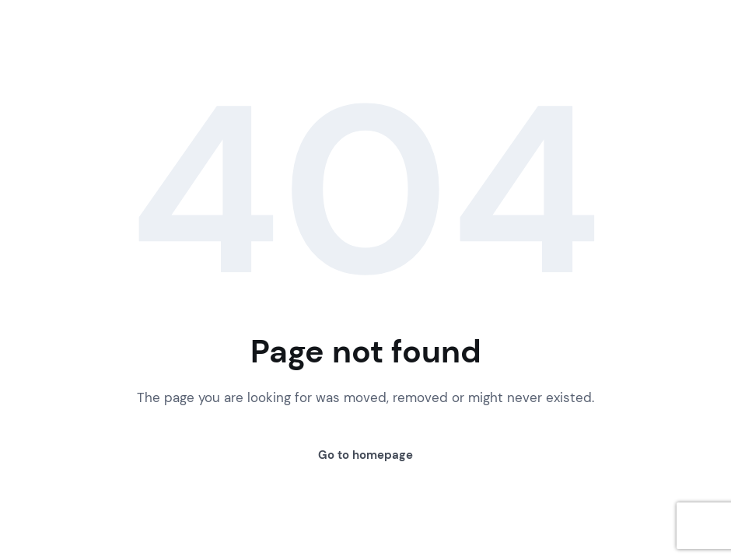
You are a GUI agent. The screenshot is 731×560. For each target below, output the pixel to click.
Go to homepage (365, 455)
